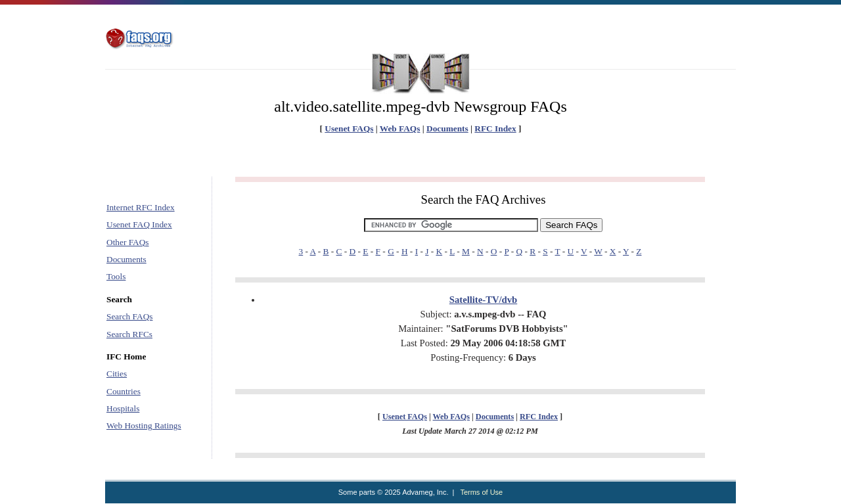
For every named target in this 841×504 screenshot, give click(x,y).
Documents (447, 128)
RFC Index (495, 128)
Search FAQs (129, 316)
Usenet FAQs (349, 128)
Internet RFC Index (141, 207)
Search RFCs (129, 334)
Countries (124, 391)
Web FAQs (400, 128)
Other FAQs (128, 242)
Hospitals (123, 408)
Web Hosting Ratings (144, 425)
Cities (117, 374)
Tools (116, 276)
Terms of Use (481, 492)
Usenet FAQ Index (139, 224)
